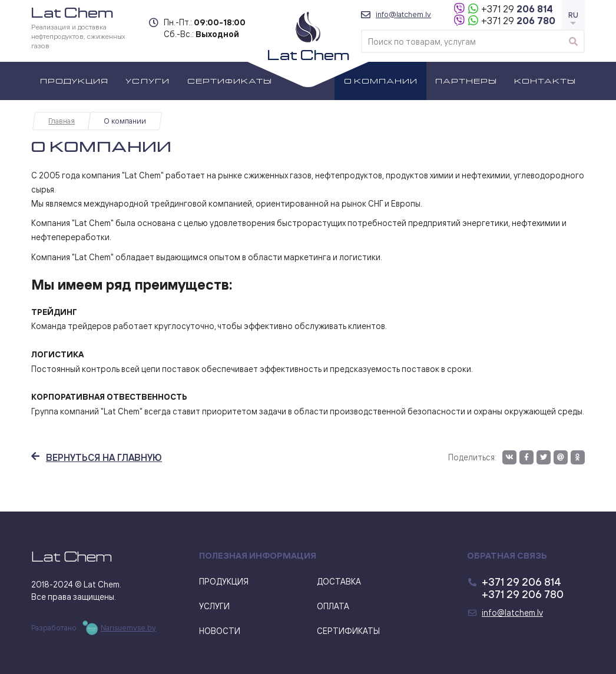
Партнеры (466, 81)
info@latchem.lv (403, 14)
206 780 (518, 21)
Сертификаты (230, 81)
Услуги (148, 81)
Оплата (333, 606)
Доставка (339, 581)
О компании (381, 81)
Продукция (74, 81)
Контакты (545, 81)
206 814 (517, 9)
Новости (220, 631)
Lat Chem (72, 557)
